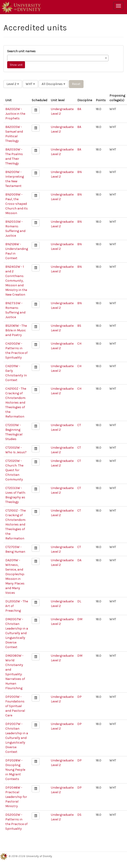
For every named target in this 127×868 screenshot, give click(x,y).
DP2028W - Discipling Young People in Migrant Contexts (15, 770)
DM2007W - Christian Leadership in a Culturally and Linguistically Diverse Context (17, 633)
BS (79, 326)
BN (79, 172)
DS (79, 815)
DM (80, 619)
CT (79, 425)
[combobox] (58, 58)
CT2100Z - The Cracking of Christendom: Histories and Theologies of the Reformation (16, 524)
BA (79, 109)
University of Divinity (39, 856)
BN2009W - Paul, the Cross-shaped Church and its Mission (17, 204)
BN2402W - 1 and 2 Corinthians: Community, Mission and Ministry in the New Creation (16, 281)
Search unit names (21, 51)
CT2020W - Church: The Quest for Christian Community (14, 470)
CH (79, 344)
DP (79, 697)
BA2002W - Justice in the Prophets (15, 114)
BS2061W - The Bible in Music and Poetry (16, 330)
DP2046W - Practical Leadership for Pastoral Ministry (16, 797)
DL (79, 601)
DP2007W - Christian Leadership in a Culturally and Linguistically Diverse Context (17, 738)
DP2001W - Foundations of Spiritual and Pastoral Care (15, 706)
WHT (30, 84)
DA (79, 560)
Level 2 (13, 84)
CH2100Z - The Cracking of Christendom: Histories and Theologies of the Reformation (16, 403)
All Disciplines (53, 84)
